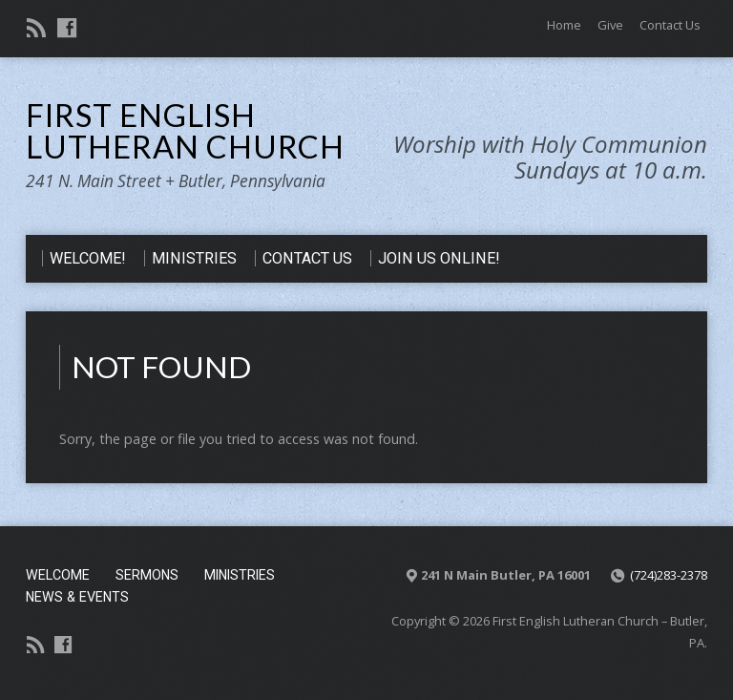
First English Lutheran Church (185, 131)
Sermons (147, 575)
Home (564, 25)
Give (610, 25)
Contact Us (670, 25)
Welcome (58, 575)
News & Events (77, 597)
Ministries (240, 575)
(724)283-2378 (669, 575)
